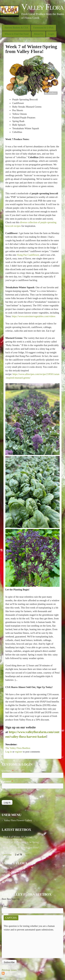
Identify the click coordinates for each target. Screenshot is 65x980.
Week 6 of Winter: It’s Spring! (18, 837)
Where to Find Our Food (16, 34)
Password (7, 782)
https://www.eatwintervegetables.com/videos (34, 316)
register (19, 752)
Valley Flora (42, 7)
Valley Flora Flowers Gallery (18, 820)
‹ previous (7, 855)
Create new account (11, 792)
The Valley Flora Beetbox (18, 748)
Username (8, 771)
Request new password (13, 796)
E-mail (6, 906)
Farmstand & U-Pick (43, 28)
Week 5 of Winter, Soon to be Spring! (21, 842)
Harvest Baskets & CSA (16, 28)
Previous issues (9, 970)
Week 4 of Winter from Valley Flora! (21, 848)
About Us (38, 34)
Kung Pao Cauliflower (28, 255)
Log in (9, 752)
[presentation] (18, 944)
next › (28, 855)
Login (51, 34)
